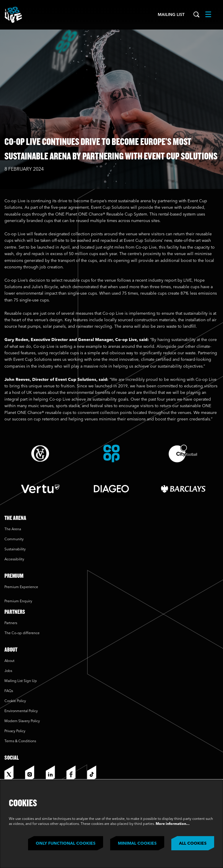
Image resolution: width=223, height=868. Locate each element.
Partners (11, 623)
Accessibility (14, 559)
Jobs (8, 671)
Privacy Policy (15, 731)
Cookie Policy (15, 701)
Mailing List (171, 15)
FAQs (9, 691)
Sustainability (16, 549)
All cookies (193, 843)
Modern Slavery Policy (22, 721)
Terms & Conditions (20, 741)
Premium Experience (21, 587)
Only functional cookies (66, 843)
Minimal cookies (137, 843)
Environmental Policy (21, 711)
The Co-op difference (22, 633)
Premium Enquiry (18, 601)
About (9, 661)
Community (14, 539)
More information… (173, 824)
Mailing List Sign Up (21, 681)
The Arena (13, 529)
